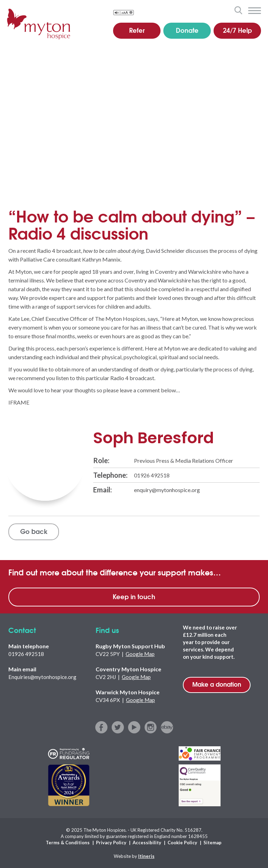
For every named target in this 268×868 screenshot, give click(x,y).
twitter (118, 727)
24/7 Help (237, 30)
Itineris (146, 856)
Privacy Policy (111, 843)
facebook (101, 727)
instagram (151, 727)
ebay (167, 727)
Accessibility (147, 843)
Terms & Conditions (68, 843)
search (238, 10)
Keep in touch (134, 596)
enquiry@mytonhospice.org (167, 490)
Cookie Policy (182, 843)
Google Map (140, 654)
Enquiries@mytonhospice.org (42, 677)
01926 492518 (152, 475)
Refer (137, 30)
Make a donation (217, 684)
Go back (34, 531)
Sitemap (213, 843)
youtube (134, 727)
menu (255, 11)
